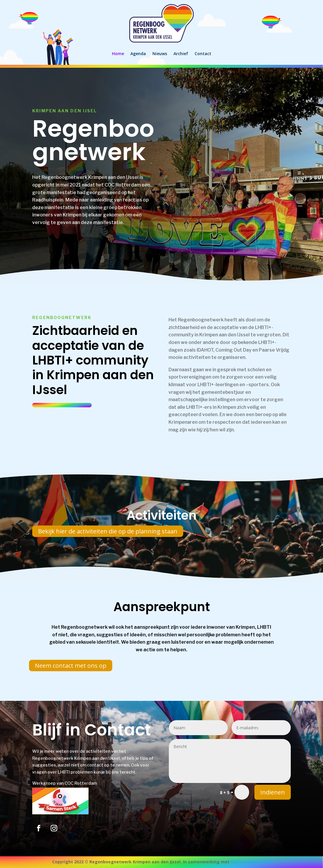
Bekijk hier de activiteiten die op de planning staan (108, 531)
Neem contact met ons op (71, 666)
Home (118, 54)
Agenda (138, 54)
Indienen (273, 792)
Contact (203, 54)
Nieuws (160, 54)
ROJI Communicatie (251, 862)
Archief (181, 54)
